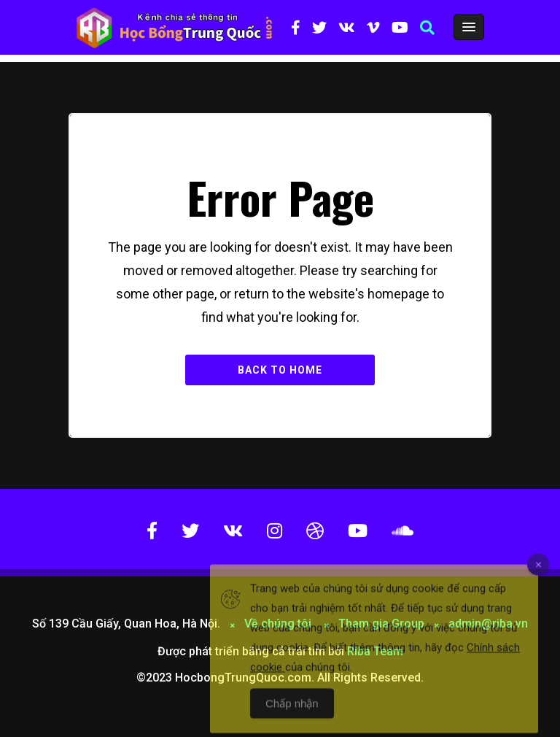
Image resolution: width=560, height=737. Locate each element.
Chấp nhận (292, 715)
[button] (427, 28)
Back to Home (280, 370)
